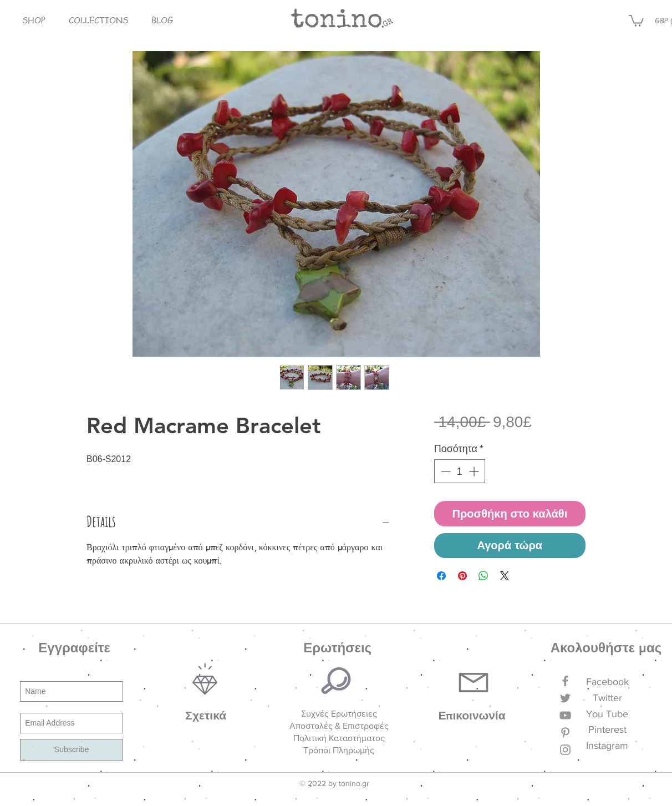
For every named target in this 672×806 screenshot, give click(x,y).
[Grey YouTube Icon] (565, 715)
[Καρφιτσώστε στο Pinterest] (462, 576)
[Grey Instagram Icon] (565, 750)
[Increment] (475, 471)
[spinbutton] (460, 471)
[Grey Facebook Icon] (565, 681)
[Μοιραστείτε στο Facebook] (441, 576)
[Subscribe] (72, 750)
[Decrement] (444, 471)
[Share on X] (505, 576)
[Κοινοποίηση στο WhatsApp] (483, 576)
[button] (34, 20)
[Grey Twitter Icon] (565, 698)
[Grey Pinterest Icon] (565, 733)
